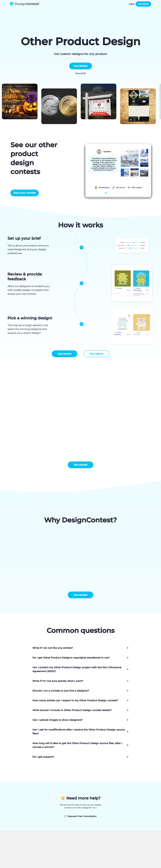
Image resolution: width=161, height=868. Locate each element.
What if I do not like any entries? (53, 648)
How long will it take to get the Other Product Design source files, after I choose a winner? (77, 745)
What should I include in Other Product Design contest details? (72, 710)
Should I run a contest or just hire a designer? (61, 691)
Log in (132, 4)
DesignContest (25, 4)
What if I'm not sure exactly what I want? (58, 681)
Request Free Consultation (81, 816)
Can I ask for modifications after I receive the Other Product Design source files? (79, 732)
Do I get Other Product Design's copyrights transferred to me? (71, 658)
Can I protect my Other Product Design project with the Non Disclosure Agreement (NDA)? (77, 669)
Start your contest (25, 193)
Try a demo (96, 354)
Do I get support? (43, 757)
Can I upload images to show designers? (58, 720)
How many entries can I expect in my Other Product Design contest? (75, 700)
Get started (143, 4)
